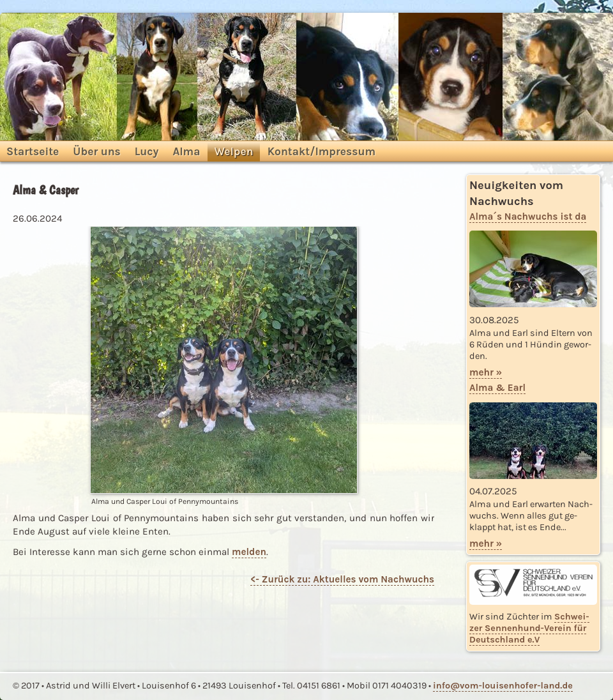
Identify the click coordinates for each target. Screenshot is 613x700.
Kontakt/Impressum (322, 151)
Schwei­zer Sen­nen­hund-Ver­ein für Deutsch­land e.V (529, 628)
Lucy (147, 151)
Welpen (233, 151)
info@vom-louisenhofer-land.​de (503, 686)
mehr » (486, 372)
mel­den (249, 552)
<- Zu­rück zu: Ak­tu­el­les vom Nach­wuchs (342, 579)
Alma (186, 151)
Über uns (96, 151)
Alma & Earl (497, 388)
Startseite (33, 151)
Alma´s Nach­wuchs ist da (528, 217)
